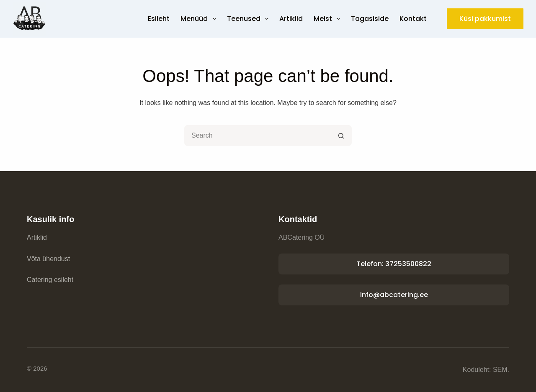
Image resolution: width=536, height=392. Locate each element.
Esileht (159, 19)
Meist (329, 19)
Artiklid (291, 19)
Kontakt (413, 19)
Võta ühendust (48, 259)
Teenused (249, 19)
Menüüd (200, 19)
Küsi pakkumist (485, 19)
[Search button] (341, 136)
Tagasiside (370, 19)
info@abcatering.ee (394, 295)
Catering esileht (50, 280)
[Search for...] (258, 136)
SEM (500, 370)
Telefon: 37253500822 (394, 264)
